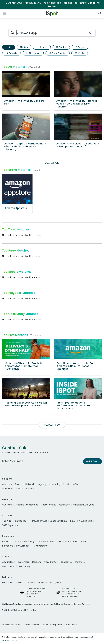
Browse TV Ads (39, 521)
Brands (42, 47)
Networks (30, 484)
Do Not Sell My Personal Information (20, 610)
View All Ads (52, 163)
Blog (32, 541)
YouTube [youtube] (31, 583)
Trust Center (71, 625)
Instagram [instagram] (55, 583)
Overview (7, 484)
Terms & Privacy (32, 625)
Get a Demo (9, 566)
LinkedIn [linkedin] (43, 583)
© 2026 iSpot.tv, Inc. (12, 625)
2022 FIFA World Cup (81, 521)
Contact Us (66, 562)
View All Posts (52, 425)
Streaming (55, 484)
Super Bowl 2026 (59, 521)
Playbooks (33, 53)
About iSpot (8, 562)
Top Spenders (21, 521)
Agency (42, 484)
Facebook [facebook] (8, 583)
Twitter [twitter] (20, 583)
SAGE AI (30, 489)
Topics (61, 47)
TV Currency (23, 546)
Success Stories (46, 541)
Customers (23, 562)
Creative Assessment (26, 505)
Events (84, 541)
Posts (80, 53)
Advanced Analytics (83, 505)
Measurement (48, 505)
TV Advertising (40, 546)
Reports (12, 53)
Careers (36, 562)
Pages (80, 47)
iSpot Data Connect (13, 489)
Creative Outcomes (67, 541)
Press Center (51, 562)
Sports (67, 484)
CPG (75, 484)
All (9, 47)
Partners (80, 562)
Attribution (64, 505)
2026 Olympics (10, 525)
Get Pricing (24, 566)
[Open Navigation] (4, 13)
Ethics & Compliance (52, 625)
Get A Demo (92, 461)
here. (88, 604)
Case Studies (58, 53)
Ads (24, 47)
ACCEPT (15, 640)
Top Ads (6, 521)
